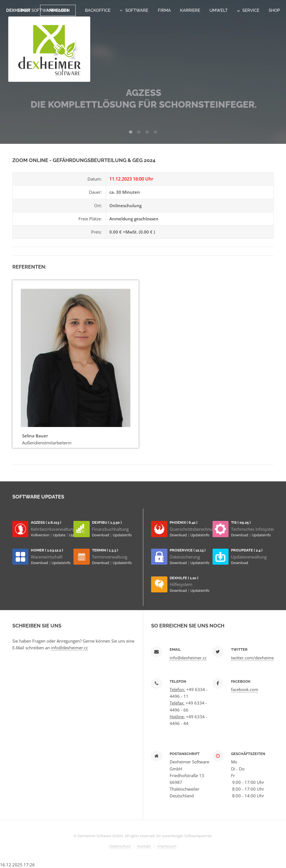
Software (137, 10)
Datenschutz (120, 846)
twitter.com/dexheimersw (256, 658)
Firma (164, 10)
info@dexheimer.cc (70, 648)
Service (248, 10)
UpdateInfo (122, 535)
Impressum (167, 846)
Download (101, 535)
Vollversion (41, 535)
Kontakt (144, 846)
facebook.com (245, 689)
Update (60, 535)
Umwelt (219, 10)
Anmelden (58, 10)
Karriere (190, 10)
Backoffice (98, 10)
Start (24, 10)
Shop (274, 10)
